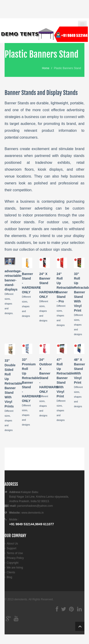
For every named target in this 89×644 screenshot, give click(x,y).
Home (46, 68)
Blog (9, 577)
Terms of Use (15, 553)
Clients (11, 572)
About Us (12, 544)
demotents (21, 599)
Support (11, 548)
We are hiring (15, 568)
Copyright (13, 563)
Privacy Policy (15, 558)
